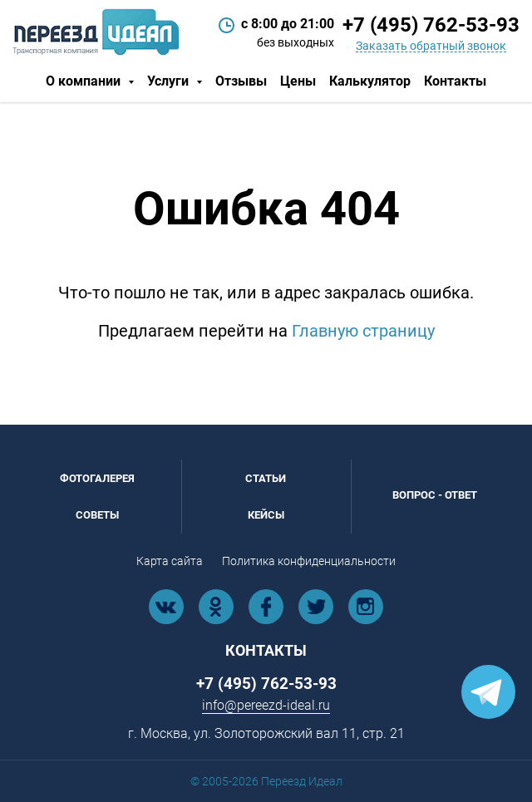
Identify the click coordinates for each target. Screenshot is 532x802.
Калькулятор (370, 81)
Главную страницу (363, 331)
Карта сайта (170, 561)
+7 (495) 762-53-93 (431, 25)
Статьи (266, 478)
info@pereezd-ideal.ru (266, 705)
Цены (298, 81)
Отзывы (241, 81)
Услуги (170, 81)
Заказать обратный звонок (431, 46)
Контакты (455, 81)
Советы (97, 515)
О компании (85, 81)
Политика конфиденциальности (309, 561)
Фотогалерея (97, 478)
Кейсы (266, 515)
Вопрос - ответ (435, 495)
